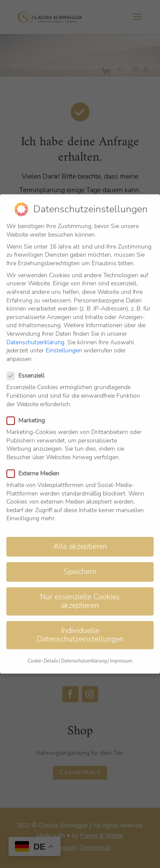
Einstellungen (64, 339)
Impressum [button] (121, 650)
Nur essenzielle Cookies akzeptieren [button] (80, 589)
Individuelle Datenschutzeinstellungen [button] (80, 623)
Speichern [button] (80, 560)
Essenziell (29, 364)
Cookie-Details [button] (43, 650)
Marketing (29, 409)
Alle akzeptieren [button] (80, 535)
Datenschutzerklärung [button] (84, 650)
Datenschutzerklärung (35, 330)
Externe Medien (36, 462)
